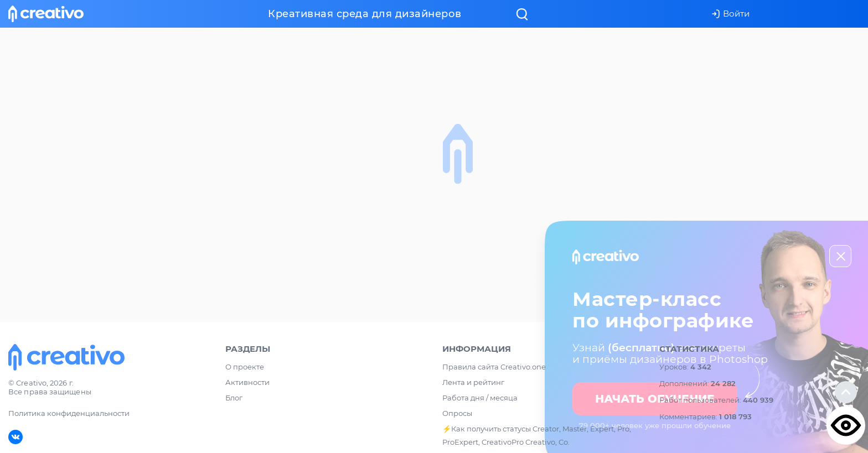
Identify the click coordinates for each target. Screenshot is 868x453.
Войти (730, 14)
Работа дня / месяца (480, 398)
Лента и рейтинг (473, 382)
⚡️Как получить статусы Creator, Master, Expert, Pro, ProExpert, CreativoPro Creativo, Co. (537, 435)
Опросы (457, 413)
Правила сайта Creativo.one (494, 367)
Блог (234, 398)
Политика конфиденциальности (69, 413)
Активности (247, 382)
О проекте (245, 367)
